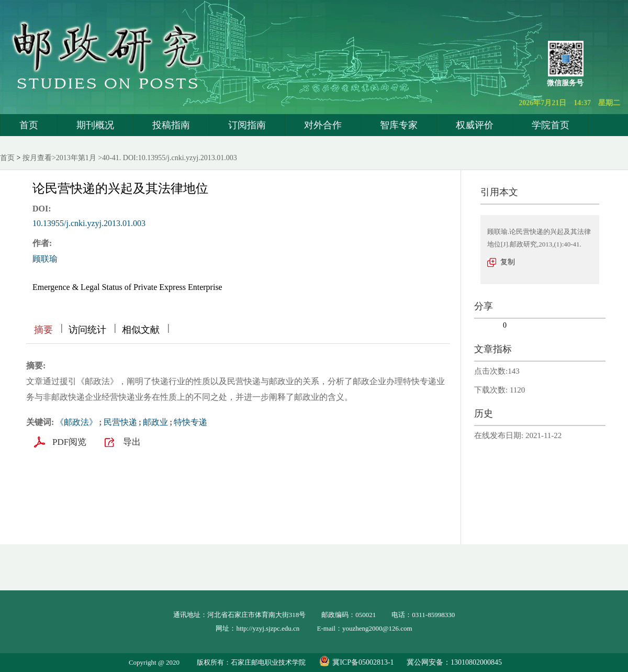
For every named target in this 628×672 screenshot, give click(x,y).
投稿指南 (171, 125)
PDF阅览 (69, 442)
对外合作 (323, 125)
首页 (29, 125)
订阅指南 (247, 125)
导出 (132, 442)
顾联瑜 (45, 259)
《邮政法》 (76, 422)
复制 (508, 262)
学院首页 (551, 125)
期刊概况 (95, 125)
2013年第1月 (76, 158)
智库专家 (399, 125)
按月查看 (37, 158)
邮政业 (155, 422)
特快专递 (190, 422)
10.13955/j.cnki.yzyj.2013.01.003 (89, 223)
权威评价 (475, 125)
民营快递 (120, 422)
